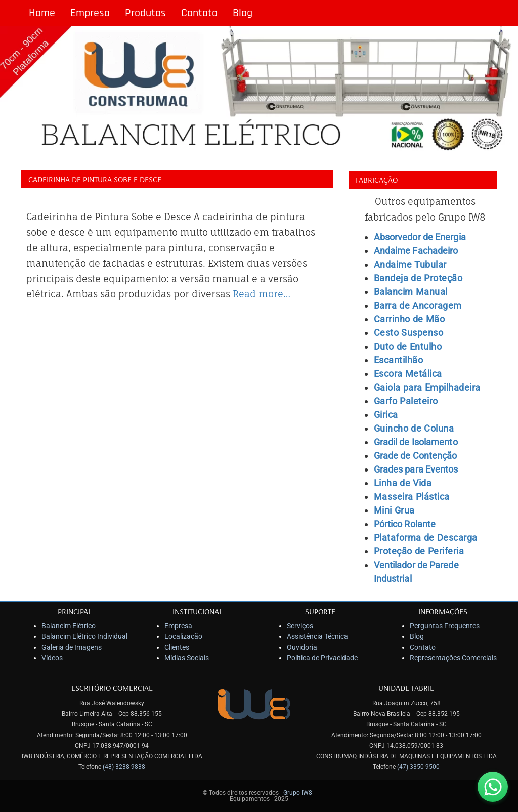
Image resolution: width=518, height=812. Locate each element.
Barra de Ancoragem (418, 305)
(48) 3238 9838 (124, 767)
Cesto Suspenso (409, 333)
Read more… (262, 294)
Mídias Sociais (187, 658)
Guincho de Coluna (414, 428)
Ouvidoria (302, 647)
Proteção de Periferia (419, 551)
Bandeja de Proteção (418, 278)
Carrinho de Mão (409, 319)
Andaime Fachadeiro (416, 251)
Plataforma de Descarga (426, 538)
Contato (199, 13)
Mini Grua (394, 510)
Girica (386, 415)
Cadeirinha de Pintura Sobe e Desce (95, 179)
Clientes (177, 647)
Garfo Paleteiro (406, 401)
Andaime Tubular (410, 264)
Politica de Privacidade (322, 658)
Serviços (300, 626)
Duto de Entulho (408, 346)
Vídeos (52, 658)
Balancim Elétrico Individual (84, 636)
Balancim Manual (411, 292)
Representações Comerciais (453, 658)
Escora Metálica (408, 374)
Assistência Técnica (317, 636)
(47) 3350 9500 (418, 767)
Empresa (90, 13)
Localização (183, 636)
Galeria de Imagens (72, 647)
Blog (243, 13)
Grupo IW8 (298, 793)
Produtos (145, 13)
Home (42, 13)
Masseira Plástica (412, 497)
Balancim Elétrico (69, 626)
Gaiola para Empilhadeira (427, 387)
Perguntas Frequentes (445, 626)
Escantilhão (399, 360)
